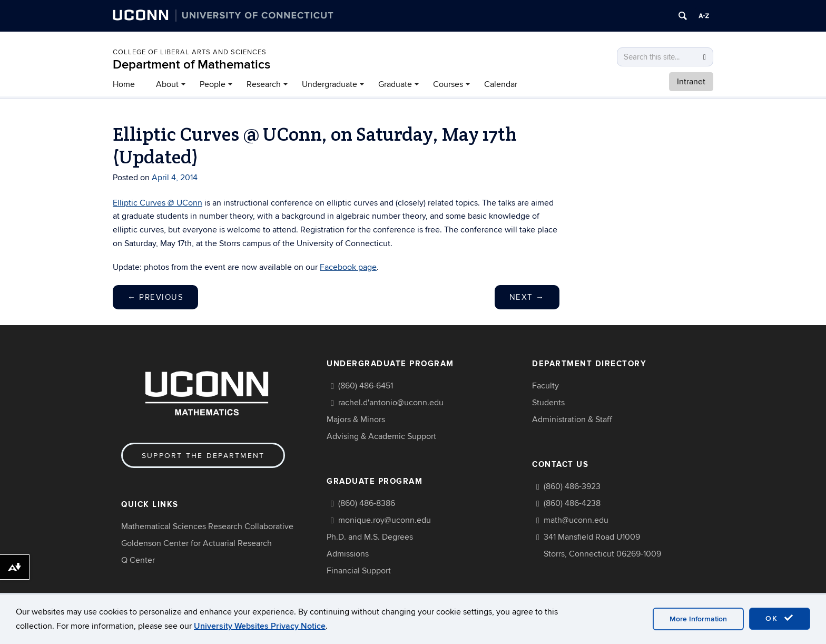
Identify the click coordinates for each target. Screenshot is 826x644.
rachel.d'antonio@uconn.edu (391, 403)
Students (548, 403)
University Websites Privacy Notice (260, 626)
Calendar (501, 84)
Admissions (348, 554)
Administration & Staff (572, 419)
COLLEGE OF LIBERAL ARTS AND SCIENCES (190, 52)
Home (124, 84)
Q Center (138, 560)
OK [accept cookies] (780, 618)
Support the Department (203, 456)
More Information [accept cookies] (698, 619)
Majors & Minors (356, 419)
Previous (155, 297)
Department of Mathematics (191, 65)
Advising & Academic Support (381, 436)
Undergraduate (330, 84)
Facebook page (348, 267)
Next (527, 297)
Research (264, 84)
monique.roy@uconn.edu (385, 520)
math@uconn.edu (576, 520)
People (213, 84)
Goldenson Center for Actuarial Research (196, 543)
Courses (448, 84)
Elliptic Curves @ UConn (158, 203)
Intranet (691, 82)
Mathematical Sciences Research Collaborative (207, 526)
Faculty (545, 386)
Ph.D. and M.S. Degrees (370, 537)
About (167, 84)
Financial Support (359, 571)
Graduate (395, 84)
